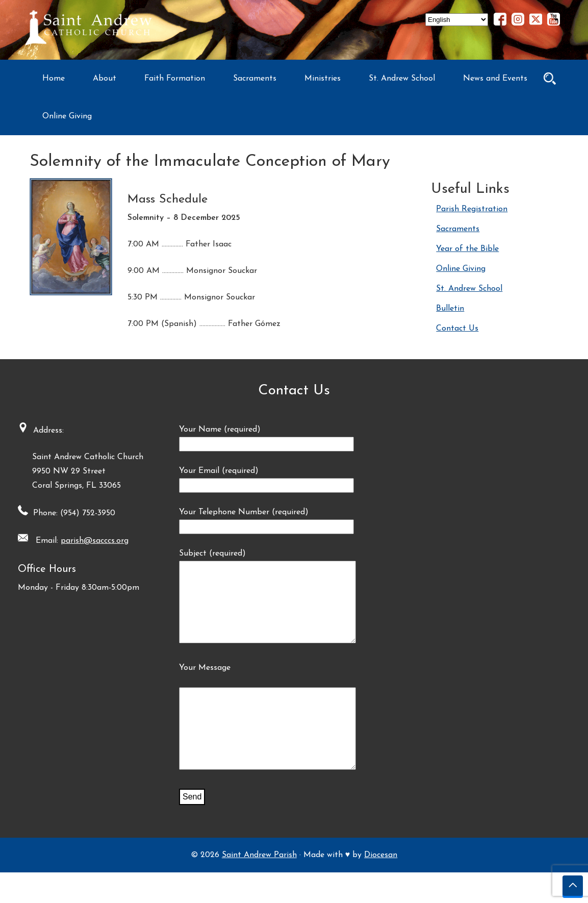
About (105, 79)
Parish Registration (472, 209)
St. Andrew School (402, 79)
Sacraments (255, 79)
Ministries (323, 79)
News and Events (495, 79)
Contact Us (457, 329)
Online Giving (67, 116)
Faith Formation (175, 79)
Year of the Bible (467, 249)
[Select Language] (457, 20)
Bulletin (450, 309)
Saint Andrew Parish (259, 886)
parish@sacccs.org (91, 541)
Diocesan (381, 886)
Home (54, 79)
